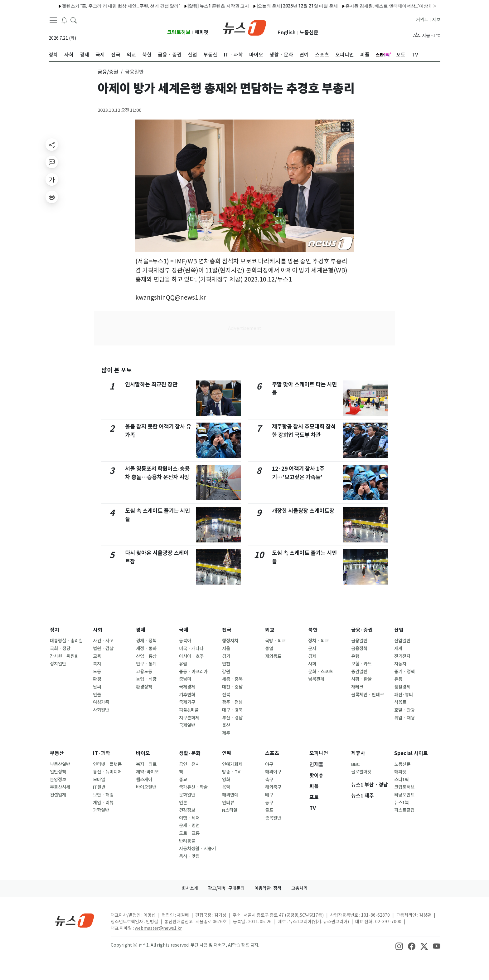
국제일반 (187, 725)
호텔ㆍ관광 (404, 710)
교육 (97, 656)
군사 (312, 649)
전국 (227, 630)
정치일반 (58, 664)
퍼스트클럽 (404, 810)
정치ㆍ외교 (318, 641)
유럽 (183, 664)
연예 (227, 753)
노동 (97, 672)
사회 (98, 630)
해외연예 (230, 795)
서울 (226, 649)
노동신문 (309, 33)
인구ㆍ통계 (146, 664)
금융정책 (359, 649)
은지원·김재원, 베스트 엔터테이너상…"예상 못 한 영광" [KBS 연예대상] (397, 6)
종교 (183, 780)
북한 (313, 630)
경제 (141, 630)
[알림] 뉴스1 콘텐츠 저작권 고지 (202, 6)
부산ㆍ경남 (232, 718)
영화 (226, 780)
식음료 (400, 702)
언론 (183, 803)
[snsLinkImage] (399, 946)
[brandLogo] (245, 27)
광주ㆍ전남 (232, 702)
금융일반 (359, 641)
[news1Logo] (75, 920)
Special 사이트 (411, 753)
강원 (226, 672)
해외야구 (273, 772)
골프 (269, 810)
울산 (226, 725)
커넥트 (422, 20)
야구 (269, 764)
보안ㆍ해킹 (103, 795)
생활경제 (402, 687)
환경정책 (144, 687)
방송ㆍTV (231, 772)
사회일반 (101, 710)
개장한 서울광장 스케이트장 (303, 511)
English (287, 33)
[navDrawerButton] (53, 20)
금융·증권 (362, 630)
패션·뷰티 (404, 695)
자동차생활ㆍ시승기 (197, 849)
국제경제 (187, 687)
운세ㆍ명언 (189, 826)
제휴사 (358, 753)
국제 (184, 630)
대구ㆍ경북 (232, 710)
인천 (226, 664)
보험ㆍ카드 (361, 664)
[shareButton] (52, 145)
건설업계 (58, 795)
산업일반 (402, 641)
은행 (355, 656)
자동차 (400, 664)
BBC (355, 764)
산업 (399, 630)
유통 (398, 679)
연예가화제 (232, 764)
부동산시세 (60, 787)
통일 (269, 649)
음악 (226, 787)
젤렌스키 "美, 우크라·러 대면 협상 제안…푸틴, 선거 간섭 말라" (105, 6)
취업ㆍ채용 (404, 718)
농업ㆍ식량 (146, 679)
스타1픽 (402, 780)
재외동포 (273, 656)
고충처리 (299, 888)
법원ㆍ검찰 (103, 649)
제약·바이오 (147, 772)
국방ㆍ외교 (275, 641)
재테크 (357, 687)
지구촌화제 (189, 718)
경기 (226, 656)
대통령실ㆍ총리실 (66, 641)
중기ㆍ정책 (404, 672)
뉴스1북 (402, 803)
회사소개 (190, 888)
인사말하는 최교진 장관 (151, 384)
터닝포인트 (404, 795)
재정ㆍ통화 (146, 649)
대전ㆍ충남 (232, 687)
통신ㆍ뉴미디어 (107, 772)
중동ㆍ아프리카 (193, 672)
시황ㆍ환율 (361, 679)
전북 (226, 695)
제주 (226, 733)
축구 (269, 780)
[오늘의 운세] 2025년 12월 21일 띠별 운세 (281, 6)
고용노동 (144, 672)
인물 (97, 695)
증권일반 (359, 672)
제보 (436, 20)
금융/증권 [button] (108, 72)
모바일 (99, 780)
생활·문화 (190, 753)
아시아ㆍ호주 (191, 656)
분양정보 (58, 780)
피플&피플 (189, 710)
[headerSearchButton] (74, 20)
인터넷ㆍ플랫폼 (107, 764)
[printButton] (52, 197)
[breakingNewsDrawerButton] (64, 20)
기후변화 (187, 695)
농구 (269, 803)
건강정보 (187, 810)
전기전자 (402, 656)
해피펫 (202, 32)
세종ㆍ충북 (232, 679)
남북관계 (316, 679)
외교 (270, 630)
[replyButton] (52, 162)
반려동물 (187, 841)
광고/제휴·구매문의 (226, 888)
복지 (97, 664)
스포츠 (272, 753)
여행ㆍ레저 (189, 818)
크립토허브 (179, 32)
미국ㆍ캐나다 (191, 649)
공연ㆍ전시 (189, 764)
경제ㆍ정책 (146, 641)
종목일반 (273, 818)
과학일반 (101, 810)
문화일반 (187, 795)
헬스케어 (144, 780)
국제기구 (187, 702)
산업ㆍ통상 (146, 656)
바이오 (143, 753)
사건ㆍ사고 (103, 641)
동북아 (185, 641)
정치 (55, 630)
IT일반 (99, 787)
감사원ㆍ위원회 (64, 656)
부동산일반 (60, 764)
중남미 (185, 679)
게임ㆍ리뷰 (103, 803)
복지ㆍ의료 (146, 764)
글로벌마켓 (361, 772)
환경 (97, 679)
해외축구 (273, 787)
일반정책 (58, 772)
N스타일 (230, 810)
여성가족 (101, 702)
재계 (398, 649)
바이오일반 (146, 787)
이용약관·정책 (268, 888)
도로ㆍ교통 (189, 833)
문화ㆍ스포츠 (320, 672)
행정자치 (230, 641)
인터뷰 (228, 803)
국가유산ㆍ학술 (193, 787)
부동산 (57, 753)
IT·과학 (102, 753)
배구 (269, 795)
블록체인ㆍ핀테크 (368, 695)
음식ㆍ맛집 (189, 856)
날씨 (97, 687)
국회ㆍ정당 (60, 649)
